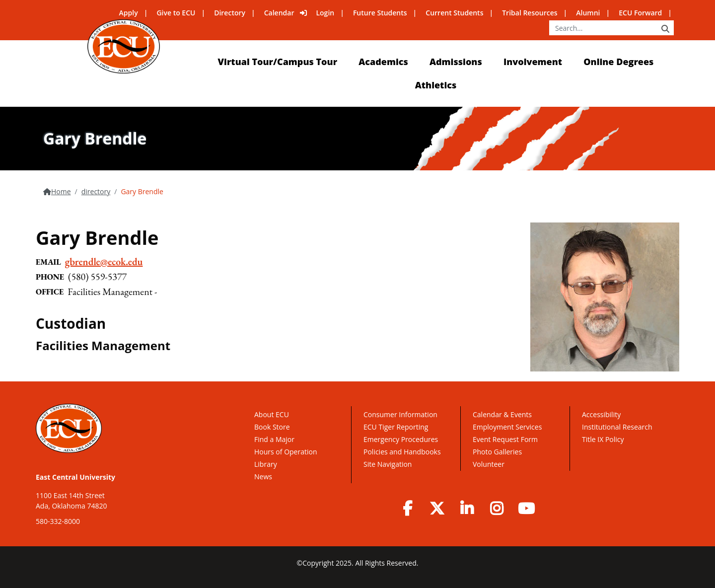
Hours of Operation (286, 452)
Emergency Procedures (401, 439)
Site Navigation (388, 464)
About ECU (272, 414)
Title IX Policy (604, 439)
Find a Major (274, 439)
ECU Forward (640, 13)
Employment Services (507, 427)
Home (61, 191)
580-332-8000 (58, 521)
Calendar (279, 13)
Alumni (588, 13)
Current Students (454, 13)
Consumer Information (400, 414)
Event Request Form (505, 439)
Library (266, 464)
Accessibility (601, 414)
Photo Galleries (497, 452)
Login (325, 13)
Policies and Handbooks (402, 452)
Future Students (380, 13)
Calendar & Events (502, 414)
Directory (230, 13)
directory (96, 191)
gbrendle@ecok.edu (104, 262)
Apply (129, 13)
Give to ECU (176, 13)
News (263, 477)
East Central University (75, 477)
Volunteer (489, 464)
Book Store (272, 427)
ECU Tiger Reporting (396, 427)
